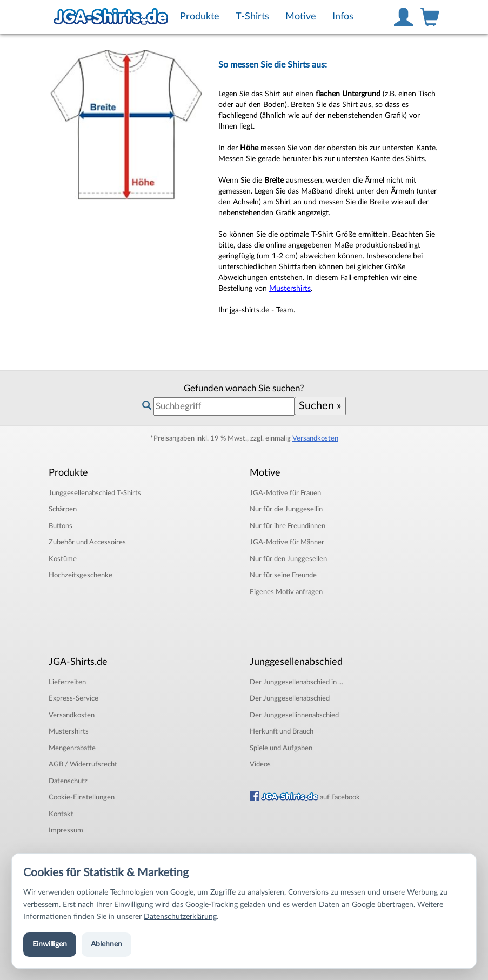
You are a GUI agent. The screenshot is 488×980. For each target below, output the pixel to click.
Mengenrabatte (72, 748)
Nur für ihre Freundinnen (288, 526)
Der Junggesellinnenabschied (294, 715)
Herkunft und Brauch (282, 731)
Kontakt (61, 814)
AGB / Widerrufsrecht (83, 764)
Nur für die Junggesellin (286, 509)
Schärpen (63, 509)
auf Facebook (305, 797)
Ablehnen (106, 944)
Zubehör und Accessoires (87, 542)
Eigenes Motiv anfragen (286, 592)
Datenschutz (68, 781)
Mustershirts (290, 289)
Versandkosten (315, 438)
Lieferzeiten (67, 682)
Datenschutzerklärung (180, 917)
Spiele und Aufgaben (281, 748)
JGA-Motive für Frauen (285, 493)
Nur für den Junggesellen (288, 559)
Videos (260, 764)
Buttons (61, 526)
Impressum (66, 830)
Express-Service (73, 698)
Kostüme (63, 559)
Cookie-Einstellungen (82, 797)
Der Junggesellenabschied (290, 698)
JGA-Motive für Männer (287, 542)
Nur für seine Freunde (283, 575)
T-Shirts (95, 493)
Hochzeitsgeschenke (81, 575)
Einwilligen (50, 944)
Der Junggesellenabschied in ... (296, 682)
